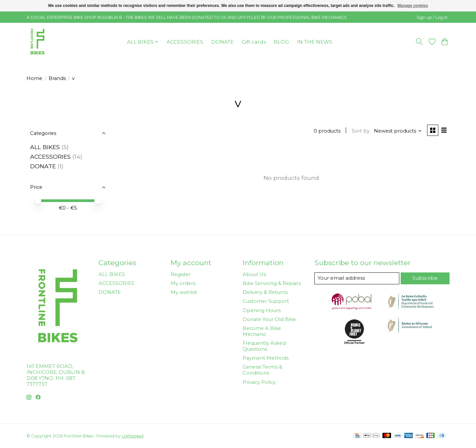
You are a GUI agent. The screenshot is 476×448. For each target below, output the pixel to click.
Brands (57, 78)
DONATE (222, 42)
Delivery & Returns (265, 292)
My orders (183, 283)
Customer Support (266, 301)
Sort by (360, 131)
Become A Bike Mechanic (262, 331)
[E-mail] (357, 278)
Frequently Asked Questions (264, 346)
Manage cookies (413, 6)
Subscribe (425, 278)
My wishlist (184, 292)
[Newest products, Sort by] (397, 131)
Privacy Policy (259, 382)
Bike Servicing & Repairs (272, 283)
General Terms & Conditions (262, 370)
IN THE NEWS (315, 42)
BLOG (281, 42)
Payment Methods (266, 358)
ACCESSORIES (185, 42)
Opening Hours (262, 310)
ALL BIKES (45, 147)
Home (34, 78)
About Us (254, 274)
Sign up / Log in (432, 17)
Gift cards (254, 42)
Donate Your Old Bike (269, 319)
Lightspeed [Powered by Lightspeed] (133, 436)
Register (181, 274)
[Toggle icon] (419, 42)
